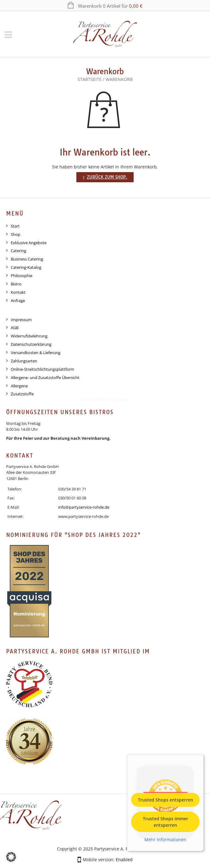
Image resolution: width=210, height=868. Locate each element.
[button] (11, 857)
